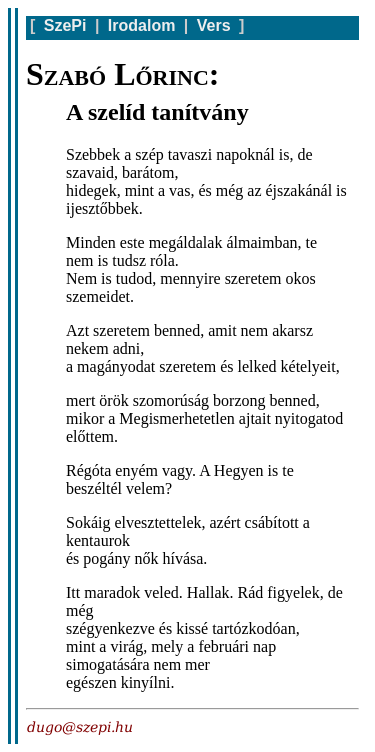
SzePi (65, 25)
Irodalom (142, 25)
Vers (214, 25)
